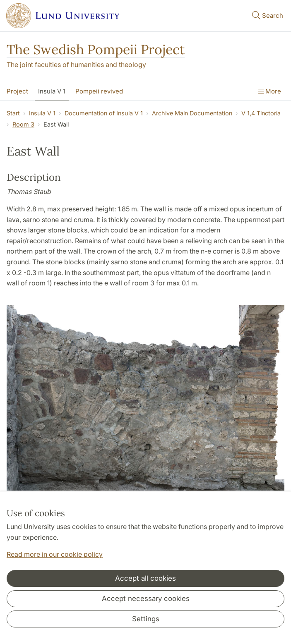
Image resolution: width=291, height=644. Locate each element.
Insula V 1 (42, 113)
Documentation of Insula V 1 (104, 113)
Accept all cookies (145, 578)
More (270, 91)
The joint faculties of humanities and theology (76, 65)
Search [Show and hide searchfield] (267, 15)
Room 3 (23, 124)
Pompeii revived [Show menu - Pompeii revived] (99, 91)
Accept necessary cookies (146, 599)
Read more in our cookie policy (55, 554)
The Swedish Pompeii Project (96, 49)
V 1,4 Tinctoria (261, 113)
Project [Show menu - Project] (17, 91)
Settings (146, 619)
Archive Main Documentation (192, 113)
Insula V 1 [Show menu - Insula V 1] (52, 91)
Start (13, 113)
